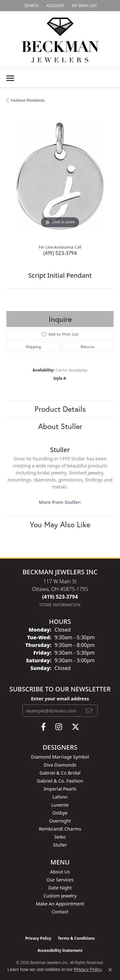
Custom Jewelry (60, 896)
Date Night (60, 888)
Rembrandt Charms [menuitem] (60, 829)
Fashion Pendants (28, 100)
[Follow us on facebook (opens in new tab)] (43, 727)
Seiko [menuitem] (60, 837)
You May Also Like (60, 524)
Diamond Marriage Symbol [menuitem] (60, 757)
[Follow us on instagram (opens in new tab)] (59, 727)
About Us (60, 872)
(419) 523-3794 (60, 253)
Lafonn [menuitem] (60, 797)
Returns (88, 347)
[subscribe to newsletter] (89, 711)
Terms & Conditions (76, 938)
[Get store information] (60, 605)
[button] (31, 6)
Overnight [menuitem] (60, 821)
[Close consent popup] (110, 970)
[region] (60, 176)
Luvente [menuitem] (60, 805)
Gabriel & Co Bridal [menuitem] (60, 773)
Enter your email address (60, 698)
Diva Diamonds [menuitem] (60, 765)
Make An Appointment (60, 904)
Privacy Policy (38, 938)
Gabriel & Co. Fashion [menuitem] (60, 781)
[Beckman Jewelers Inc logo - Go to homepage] (60, 40)
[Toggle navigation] (10, 78)
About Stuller (60, 426)
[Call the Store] (60, 597)
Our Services (60, 880)
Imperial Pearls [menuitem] (60, 789)
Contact (60, 912)
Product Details (60, 409)
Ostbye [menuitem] (60, 813)
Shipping (33, 347)
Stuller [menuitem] (60, 845)
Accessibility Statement (60, 950)
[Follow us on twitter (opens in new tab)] (76, 727)
